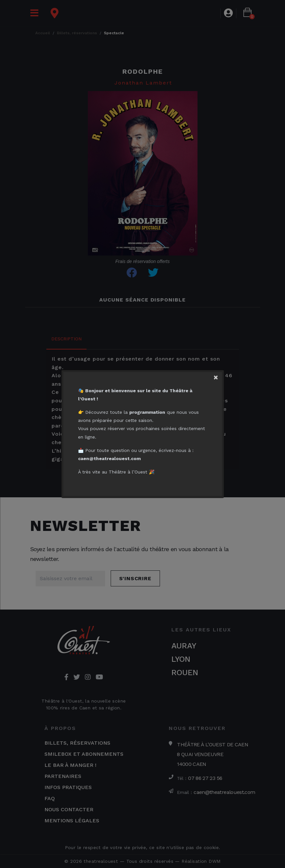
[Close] (219, 375)
